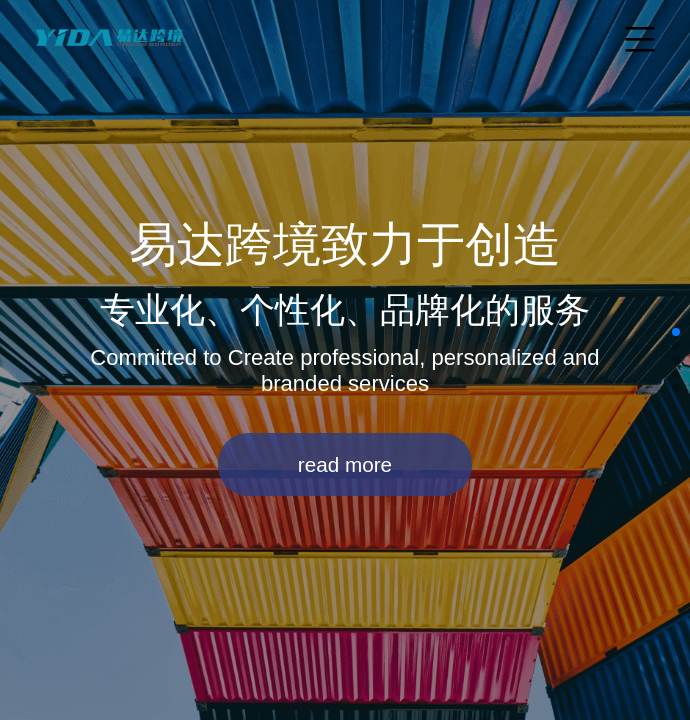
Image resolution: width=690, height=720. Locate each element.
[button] (676, 332)
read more (345, 464)
